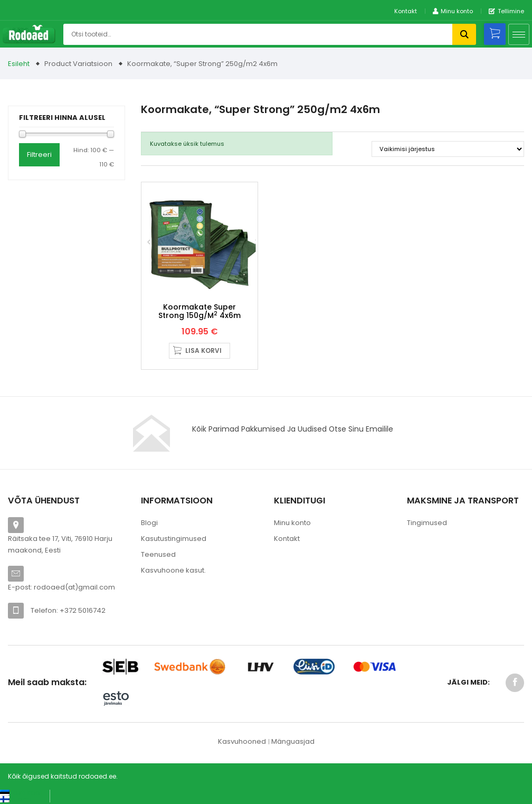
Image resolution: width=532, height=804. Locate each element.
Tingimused (427, 523)
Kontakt (406, 11)
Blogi (149, 523)
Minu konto (292, 523)
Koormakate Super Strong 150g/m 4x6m (199, 311)
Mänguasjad (293, 741)
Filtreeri (39, 155)
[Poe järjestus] (448, 149)
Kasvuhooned (242, 741)
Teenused (158, 554)
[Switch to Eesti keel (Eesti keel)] (21, 793)
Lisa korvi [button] (203, 350)
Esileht (19, 64)
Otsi (464, 34)
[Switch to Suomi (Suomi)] (16, 799)
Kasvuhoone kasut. (173, 570)
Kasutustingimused (174, 539)
